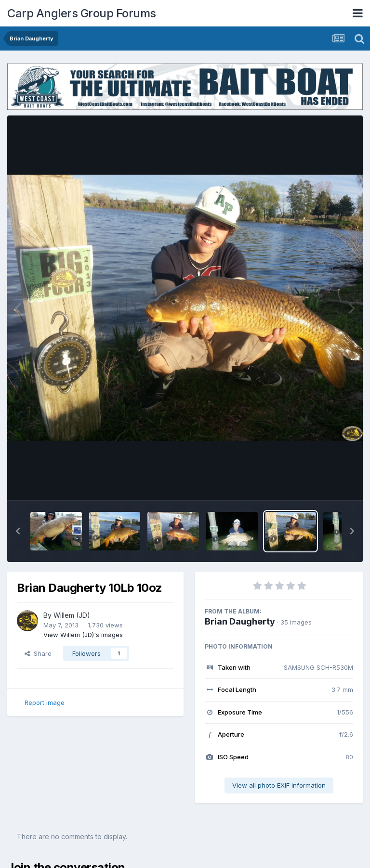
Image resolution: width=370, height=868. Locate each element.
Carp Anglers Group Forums (82, 13)
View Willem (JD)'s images (83, 635)
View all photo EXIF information (279, 785)
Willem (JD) (72, 615)
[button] (18, 531)
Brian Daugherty (240, 621)
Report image (45, 702)
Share (38, 653)
